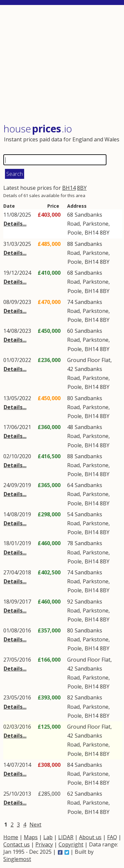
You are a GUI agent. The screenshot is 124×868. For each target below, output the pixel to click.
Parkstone (96, 224)
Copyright (71, 844)
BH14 (69, 188)
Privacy (44, 844)
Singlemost (17, 859)
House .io (38, 129)
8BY (82, 188)
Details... (15, 224)
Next (35, 825)
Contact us (17, 844)
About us (90, 837)
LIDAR (66, 837)
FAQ (112, 837)
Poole (75, 233)
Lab (48, 837)
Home (11, 837)
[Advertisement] (63, 65)
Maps (31, 837)
